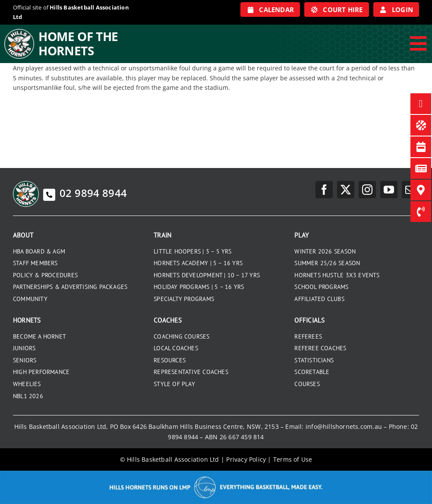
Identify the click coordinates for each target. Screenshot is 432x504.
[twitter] (346, 190)
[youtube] (389, 190)
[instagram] (367, 190)
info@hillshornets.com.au (344, 426)
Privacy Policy (246, 459)
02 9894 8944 (85, 193)
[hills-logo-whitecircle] (19, 32)
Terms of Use (293, 459)
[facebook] (324, 190)
